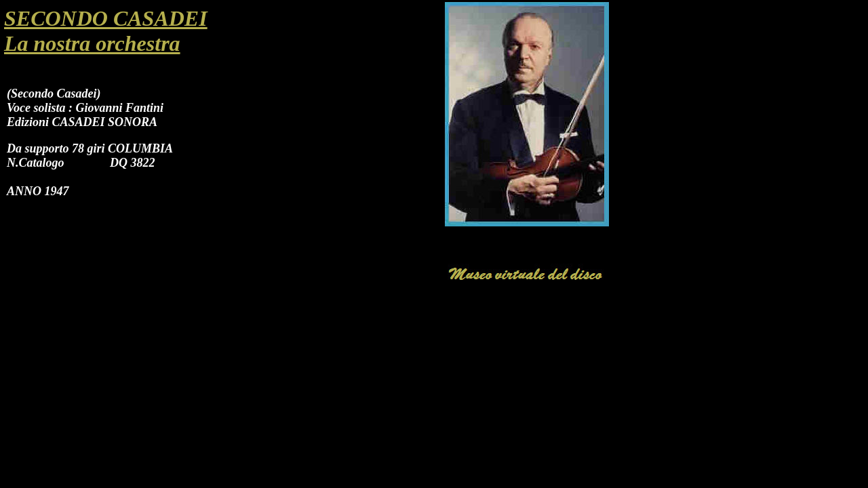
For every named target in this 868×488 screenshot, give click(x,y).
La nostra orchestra (92, 43)
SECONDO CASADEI (106, 18)
